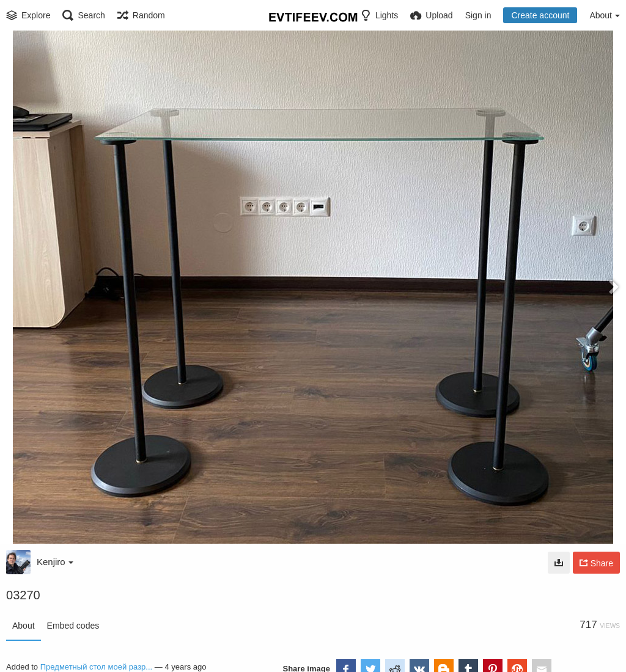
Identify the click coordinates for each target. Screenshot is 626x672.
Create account (540, 15)
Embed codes (73, 626)
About (24, 626)
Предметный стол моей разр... (96, 667)
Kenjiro (55, 562)
